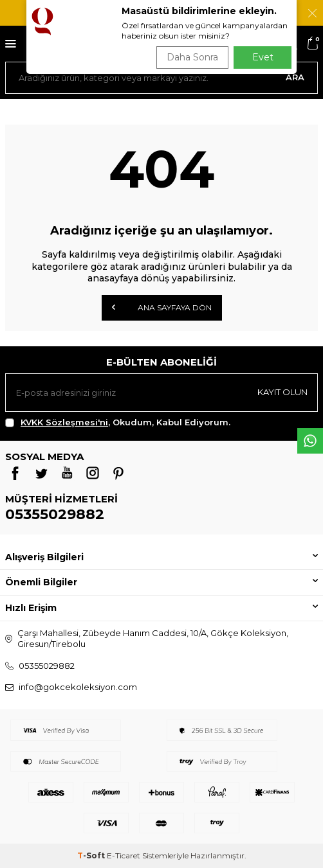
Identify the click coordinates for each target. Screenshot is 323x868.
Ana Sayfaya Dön (162, 307)
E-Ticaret (124, 855)
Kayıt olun (282, 392)
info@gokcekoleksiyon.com (78, 687)
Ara (295, 77)
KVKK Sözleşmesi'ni (64, 422)
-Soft (92, 855)
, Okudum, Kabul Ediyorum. (118, 422)
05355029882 (55, 514)
